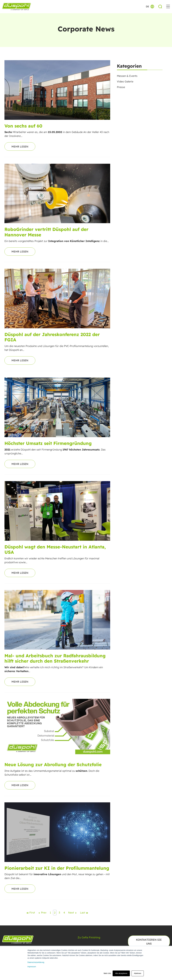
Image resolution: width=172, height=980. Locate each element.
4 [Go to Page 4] (64, 913)
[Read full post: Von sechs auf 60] (57, 90)
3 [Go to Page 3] (59, 913)
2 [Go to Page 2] (55, 913)
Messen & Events (127, 76)
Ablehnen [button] (138, 973)
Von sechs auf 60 (23, 126)
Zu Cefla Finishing (89, 937)
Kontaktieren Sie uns (149, 942)
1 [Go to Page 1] (50, 913)
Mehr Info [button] (107, 973)
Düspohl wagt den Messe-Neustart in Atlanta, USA (55, 549)
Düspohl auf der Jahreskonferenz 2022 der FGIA (52, 337)
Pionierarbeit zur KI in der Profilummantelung (57, 868)
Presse (121, 87)
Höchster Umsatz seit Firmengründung (48, 443)
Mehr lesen (20, 147)
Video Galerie (125, 81)
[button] (168, 7)
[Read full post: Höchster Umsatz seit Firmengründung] (57, 407)
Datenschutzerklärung (36, 962)
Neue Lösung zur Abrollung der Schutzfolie (53, 765)
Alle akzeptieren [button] (121, 973)
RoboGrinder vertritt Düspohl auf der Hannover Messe (46, 232)
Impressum (32, 967)
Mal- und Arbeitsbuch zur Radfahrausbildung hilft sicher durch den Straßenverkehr (55, 658)
